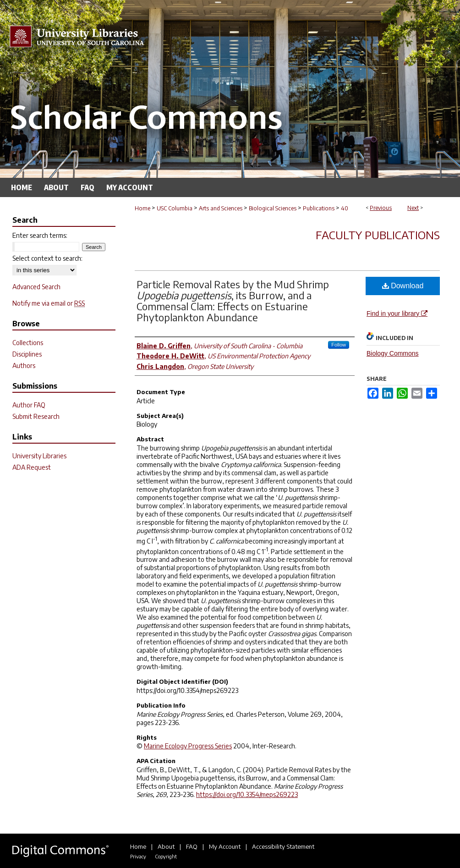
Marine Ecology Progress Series (188, 746)
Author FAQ (29, 405)
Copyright (166, 856)
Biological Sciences (273, 208)
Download (403, 286)
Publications (319, 208)
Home (142, 208)
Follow (339, 345)
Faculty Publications (378, 235)
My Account (225, 846)
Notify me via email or (49, 303)
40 (345, 208)
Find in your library (397, 313)
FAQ (192, 846)
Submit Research (36, 416)
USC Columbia (175, 208)
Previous (381, 208)
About (166, 846)
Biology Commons (393, 353)
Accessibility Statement (283, 846)
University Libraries (39, 456)
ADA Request (32, 467)
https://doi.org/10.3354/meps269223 (247, 794)
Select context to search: (47, 258)
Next (413, 208)
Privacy (138, 856)
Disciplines (27, 354)
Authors (24, 365)
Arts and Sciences (221, 208)
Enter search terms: (40, 235)
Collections (28, 343)
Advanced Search (36, 287)
